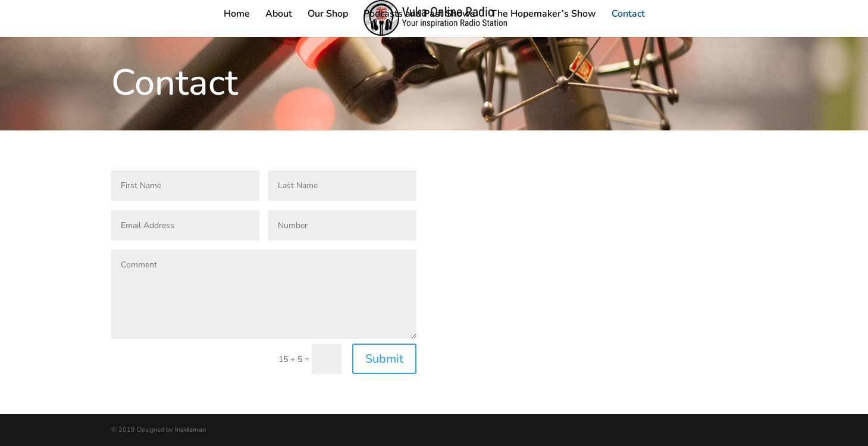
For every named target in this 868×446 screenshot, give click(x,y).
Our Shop (328, 15)
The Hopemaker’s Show (543, 15)
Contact (628, 15)
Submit (384, 359)
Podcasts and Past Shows (419, 15)
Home (237, 15)
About (279, 15)
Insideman (190, 430)
